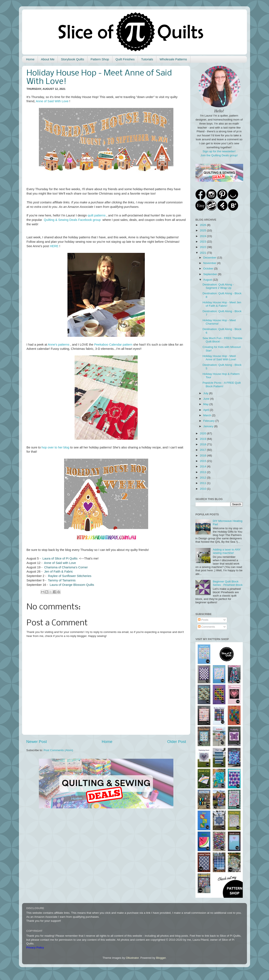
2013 (203, 472)
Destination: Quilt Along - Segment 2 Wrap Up (218, 286)
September (211, 274)
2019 (203, 439)
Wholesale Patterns (173, 59)
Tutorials (147, 59)
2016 (203, 456)
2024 (203, 236)
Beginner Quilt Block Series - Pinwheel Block (228, 583)
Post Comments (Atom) (58, 750)
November (210, 263)
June (207, 399)
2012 (203, 478)
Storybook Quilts (73, 59)
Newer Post (37, 742)
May (206, 404)
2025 (203, 230)
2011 (203, 483)
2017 (203, 450)
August (208, 280)
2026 (203, 225)
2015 (203, 461)
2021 (203, 253)
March (208, 415)
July (206, 393)
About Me (48, 59)
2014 (203, 466)
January (209, 426)
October (209, 269)
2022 (203, 247)
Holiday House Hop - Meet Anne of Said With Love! (219, 358)
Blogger (161, 958)
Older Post (177, 742)
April (206, 410)
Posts (203, 620)
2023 (203, 242)
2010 (203, 489)
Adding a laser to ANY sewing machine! (227, 551)
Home (30, 59)
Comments (206, 627)
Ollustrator (132, 958)
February (209, 421)
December (210, 258)
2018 (203, 444)
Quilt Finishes (125, 59)
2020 (203, 433)
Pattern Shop (100, 59)
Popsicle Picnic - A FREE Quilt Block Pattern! (222, 384)
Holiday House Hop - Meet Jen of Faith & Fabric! (222, 304)
